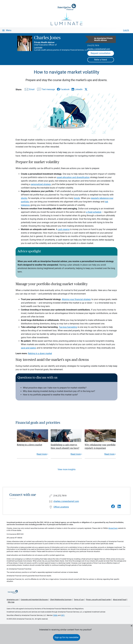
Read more (42, 454)
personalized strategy (41, 184)
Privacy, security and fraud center (98, 600)
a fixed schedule (94, 212)
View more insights (67, 469)
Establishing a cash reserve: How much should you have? (65, 446)
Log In (126, 30)
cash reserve (64, 229)
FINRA (55, 615)
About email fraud (120, 600)
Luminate (38, 47)
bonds (77, 198)
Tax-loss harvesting (68, 327)
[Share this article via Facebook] (63, 89)
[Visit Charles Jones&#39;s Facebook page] (113, 506)
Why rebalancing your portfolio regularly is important (100, 446)
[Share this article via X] (86, 89)
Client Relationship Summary (61, 600)
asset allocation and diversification (73, 177)
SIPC (63, 615)
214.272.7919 (93, 45)
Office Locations (61, 507)
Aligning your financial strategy (76, 299)
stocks (24, 198)
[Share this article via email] (29, 90)
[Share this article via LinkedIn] (77, 89)
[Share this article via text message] (46, 90)
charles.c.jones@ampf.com (99, 49)
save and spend (28, 348)
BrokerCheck (113, 528)
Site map (11, 602)
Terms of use (79, 600)
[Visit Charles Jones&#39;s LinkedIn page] (119, 506)
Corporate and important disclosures (34, 600)
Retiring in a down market (40, 353)
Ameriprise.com (13, 600)
